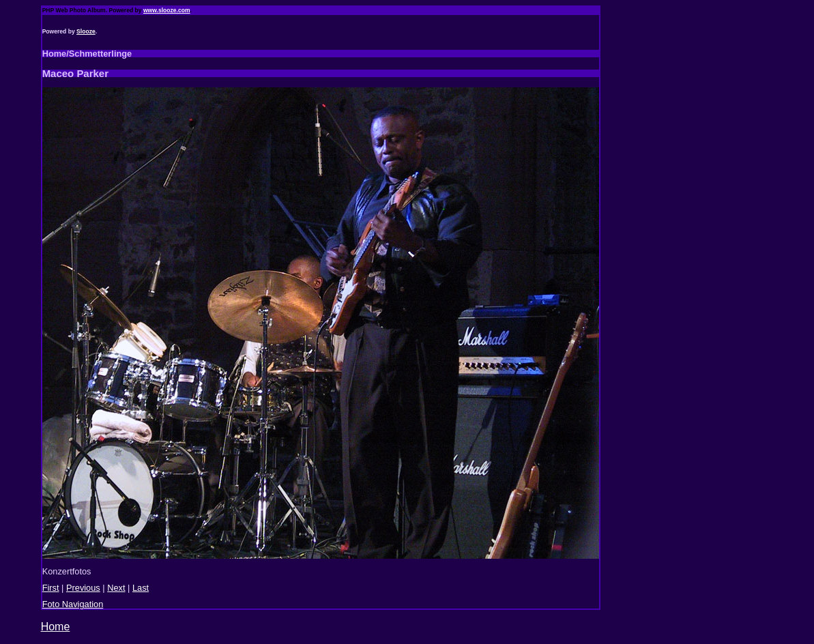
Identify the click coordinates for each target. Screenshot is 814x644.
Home (56, 627)
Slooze (86, 31)
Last (141, 588)
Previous (83, 588)
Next (116, 588)
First (51, 588)
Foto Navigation (73, 604)
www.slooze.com (167, 10)
